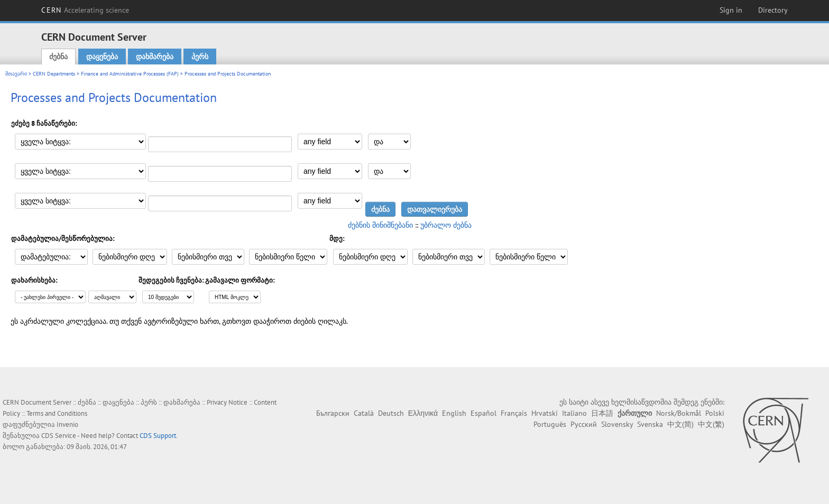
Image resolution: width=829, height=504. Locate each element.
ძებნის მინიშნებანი (380, 225)
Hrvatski (545, 413)
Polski (715, 413)
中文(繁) (711, 424)
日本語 (602, 413)
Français (514, 413)
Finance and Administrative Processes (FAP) (130, 74)
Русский (584, 424)
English (454, 413)
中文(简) (680, 424)
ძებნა (58, 57)
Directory (773, 10)
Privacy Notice (227, 402)
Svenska (650, 424)
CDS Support (158, 436)
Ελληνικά (423, 413)
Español (483, 413)
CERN (85, 10)
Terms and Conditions (57, 413)
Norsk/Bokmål (679, 413)
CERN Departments (54, 74)
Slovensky (617, 424)
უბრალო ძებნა (446, 225)
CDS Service (59, 436)
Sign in (731, 10)
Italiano (574, 413)
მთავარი (16, 74)
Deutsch (391, 413)
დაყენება (102, 57)
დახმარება (155, 57)
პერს (200, 57)
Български (333, 413)
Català (364, 413)
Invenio (67, 424)
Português (550, 424)
